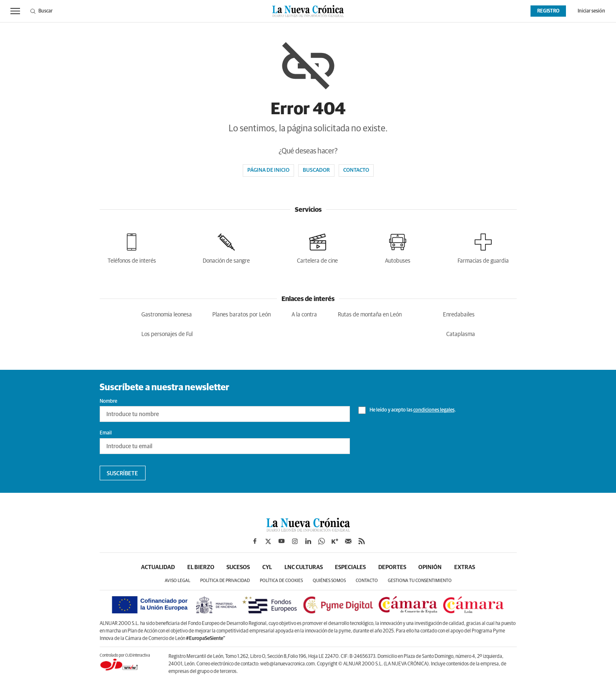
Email (106, 433)
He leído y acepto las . (407, 410)
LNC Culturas (304, 567)
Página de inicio (268, 170)
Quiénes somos (329, 581)
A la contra (304, 315)
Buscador (316, 170)
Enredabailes (459, 315)
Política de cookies (281, 581)
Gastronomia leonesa (167, 315)
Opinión (431, 567)
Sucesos (238, 567)
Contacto (356, 170)
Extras (465, 567)
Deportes (393, 567)
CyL (267, 567)
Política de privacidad (225, 581)
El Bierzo (200, 567)
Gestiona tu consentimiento (420, 581)
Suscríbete (122, 474)
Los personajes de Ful (167, 334)
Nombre (108, 401)
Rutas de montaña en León (370, 315)
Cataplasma (461, 334)
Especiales (351, 567)
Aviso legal (177, 581)
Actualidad (157, 567)
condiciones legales (434, 410)
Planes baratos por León (241, 315)
